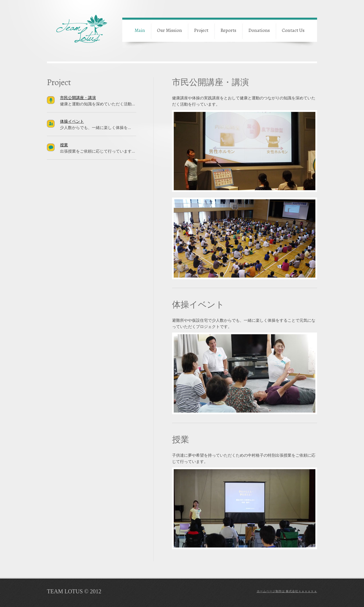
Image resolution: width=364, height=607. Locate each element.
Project (201, 30)
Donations (259, 30)
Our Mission (169, 30)
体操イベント (72, 121)
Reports (228, 30)
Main (140, 30)
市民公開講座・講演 (78, 98)
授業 (64, 145)
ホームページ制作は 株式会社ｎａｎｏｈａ (287, 591)
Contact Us (293, 30)
